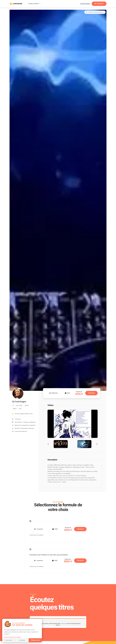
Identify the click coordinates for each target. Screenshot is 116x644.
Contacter (91, 393)
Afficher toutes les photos (96, 12)
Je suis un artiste (85, 4)
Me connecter (99, 4)
